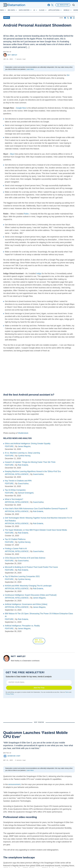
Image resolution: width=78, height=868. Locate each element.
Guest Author (38, 474)
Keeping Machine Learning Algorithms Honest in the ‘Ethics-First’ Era (33, 471)
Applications (60, 10)
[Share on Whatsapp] (74, 18)
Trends (7, 10)
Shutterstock (23, 433)
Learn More (30, 69)
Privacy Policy (10, 694)
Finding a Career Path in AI (16, 549)
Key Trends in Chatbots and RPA (18, 481)
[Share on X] (68, 18)
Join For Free (39, 688)
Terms (67, 692)
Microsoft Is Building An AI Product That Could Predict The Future (31, 567)
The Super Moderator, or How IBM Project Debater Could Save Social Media (36, 530)
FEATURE (9, 446)
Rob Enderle (23, 465)
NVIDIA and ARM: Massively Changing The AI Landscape (28, 586)
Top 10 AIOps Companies (15, 490)
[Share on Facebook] (65, 18)
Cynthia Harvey (24, 456)
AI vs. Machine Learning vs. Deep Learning (22, 453)
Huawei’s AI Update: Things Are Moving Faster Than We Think (30, 462)
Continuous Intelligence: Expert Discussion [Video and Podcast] (31, 595)
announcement (14, 784)
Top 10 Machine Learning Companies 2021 (22, 576)
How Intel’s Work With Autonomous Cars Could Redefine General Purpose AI (36, 509)
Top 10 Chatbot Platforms (15, 539)
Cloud (48, 10)
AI (40, 10)
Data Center (30, 10)
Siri (68, 75)
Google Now (21, 108)
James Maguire (24, 446)
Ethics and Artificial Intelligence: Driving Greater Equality (28, 444)
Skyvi (12, 154)
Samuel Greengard (26, 493)
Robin (26, 214)
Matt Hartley (10, 55)
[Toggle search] (74, 5)
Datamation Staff (12, 756)
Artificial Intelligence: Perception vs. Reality (22, 626)
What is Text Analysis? (14, 499)
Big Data (18, 10)
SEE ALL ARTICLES (39, 641)
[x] (52, 5)
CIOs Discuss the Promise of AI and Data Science (25, 558)
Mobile (7, 18)
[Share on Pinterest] (71, 18)
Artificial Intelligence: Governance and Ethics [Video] (26, 604)
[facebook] (49, 5)
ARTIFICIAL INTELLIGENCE (17, 474)
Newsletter (63, 5)
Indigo (39, 274)
